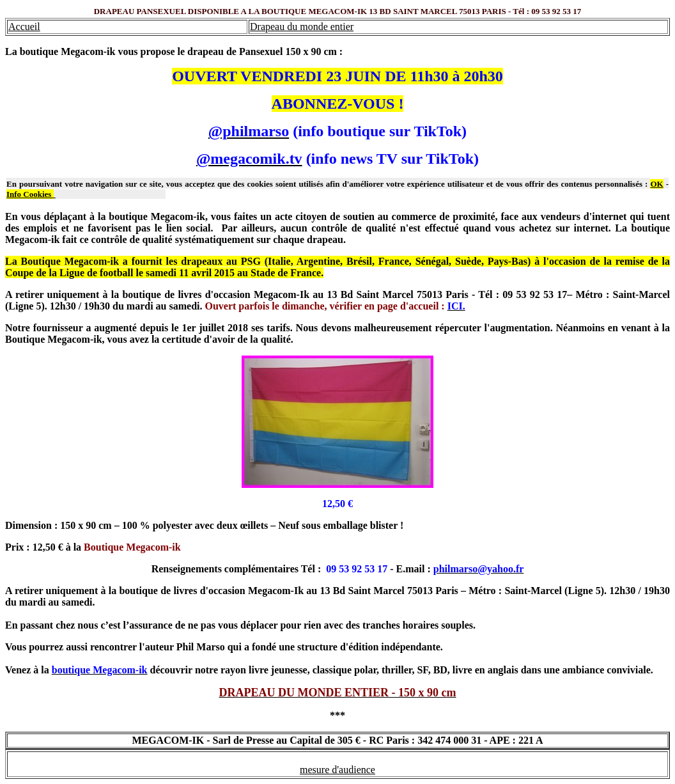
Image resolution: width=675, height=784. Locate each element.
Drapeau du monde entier (302, 27)
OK (656, 184)
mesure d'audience (337, 770)
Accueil (24, 27)
